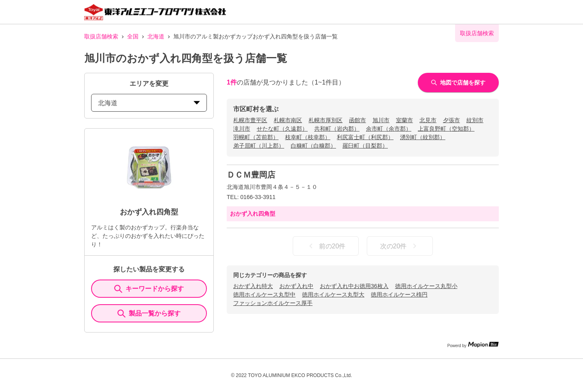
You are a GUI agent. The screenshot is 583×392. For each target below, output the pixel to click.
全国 (133, 36)
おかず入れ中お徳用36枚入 (354, 286)
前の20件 (326, 246)
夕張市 (451, 120)
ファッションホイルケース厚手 (273, 303)
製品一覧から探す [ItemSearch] (149, 314)
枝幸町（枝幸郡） (308, 137)
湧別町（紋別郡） (423, 137)
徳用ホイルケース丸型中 (264, 295)
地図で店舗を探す (458, 83)
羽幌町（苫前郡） (256, 137)
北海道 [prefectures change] (149, 103)
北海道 (156, 36)
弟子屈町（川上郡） (259, 146)
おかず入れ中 (296, 286)
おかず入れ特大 (253, 286)
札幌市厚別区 (326, 120)
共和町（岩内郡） (337, 129)
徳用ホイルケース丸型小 (426, 286)
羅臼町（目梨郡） (365, 146)
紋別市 (475, 120)
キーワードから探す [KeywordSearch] (149, 289)
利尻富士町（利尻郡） (365, 137)
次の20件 (400, 246)
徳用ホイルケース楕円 (399, 295)
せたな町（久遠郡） (282, 129)
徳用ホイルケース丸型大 (333, 295)
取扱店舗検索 (101, 36)
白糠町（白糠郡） (313, 146)
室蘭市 (404, 120)
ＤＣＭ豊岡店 (251, 175)
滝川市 (242, 129)
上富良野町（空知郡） (446, 129)
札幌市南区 (288, 120)
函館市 (357, 120)
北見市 (428, 120)
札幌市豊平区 (250, 120)
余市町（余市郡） (389, 129)
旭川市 (381, 120)
